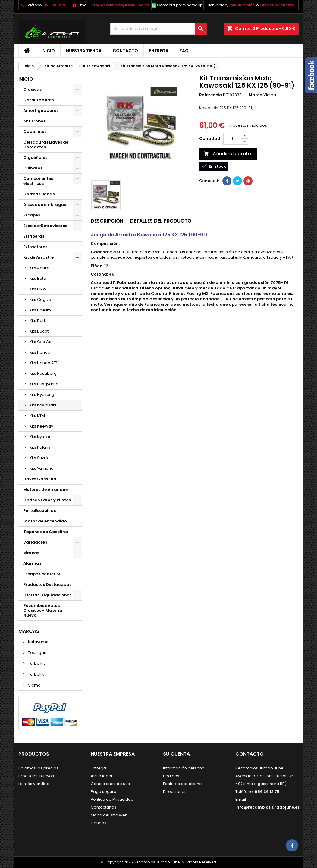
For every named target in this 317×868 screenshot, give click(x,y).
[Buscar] (158, 29)
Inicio (48, 51)
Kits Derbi (39, 321)
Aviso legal (101, 776)
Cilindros (33, 168)
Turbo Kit (36, 663)
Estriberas (34, 236)
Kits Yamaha (42, 468)
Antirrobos (34, 121)
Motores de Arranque (46, 489)
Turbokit (35, 674)
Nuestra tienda (84, 51)
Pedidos (171, 776)
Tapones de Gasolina (46, 532)
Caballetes (35, 132)
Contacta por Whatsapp (180, 5)
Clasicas (32, 89)
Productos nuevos (36, 776)
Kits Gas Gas (42, 342)
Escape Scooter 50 (42, 574)
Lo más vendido (34, 784)
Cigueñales (35, 158)
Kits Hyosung (42, 395)
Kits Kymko (40, 437)
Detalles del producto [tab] (161, 221)
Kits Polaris (40, 447)
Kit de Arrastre (38, 257)
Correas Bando (39, 194)
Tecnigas (37, 653)
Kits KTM (37, 416)
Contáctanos (104, 807)
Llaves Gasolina (40, 479)
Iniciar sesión (242, 5)
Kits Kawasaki (43, 405)
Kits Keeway (41, 426)
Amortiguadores (41, 110)
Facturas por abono (182, 784)
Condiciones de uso (110, 784)
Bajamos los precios (38, 768)
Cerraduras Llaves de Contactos (46, 145)
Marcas (31, 553)
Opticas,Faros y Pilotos (47, 500)
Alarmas (32, 563)
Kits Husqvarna (44, 384)
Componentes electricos (38, 181)
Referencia (211, 95)
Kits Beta (38, 278)
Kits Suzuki (39, 458)
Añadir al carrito (227, 154)
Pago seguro (104, 792)
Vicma (34, 685)
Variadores (35, 542)
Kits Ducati (39, 331)
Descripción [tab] (107, 221)
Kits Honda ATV (44, 363)
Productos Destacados (47, 584)
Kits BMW (38, 289)
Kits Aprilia (39, 268)
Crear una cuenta (277, 5)
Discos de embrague (45, 205)
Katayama (38, 642)
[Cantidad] (232, 139)
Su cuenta (176, 754)
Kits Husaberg (43, 373)
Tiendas (99, 823)
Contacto (125, 51)
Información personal (184, 768)
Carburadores (38, 100)
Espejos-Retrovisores (45, 226)
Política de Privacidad (112, 799)
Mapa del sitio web (109, 815)
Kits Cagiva (40, 300)
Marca (256, 95)
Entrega (159, 51)
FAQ (184, 51)
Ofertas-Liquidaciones (47, 595)
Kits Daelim (40, 310)
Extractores (35, 247)
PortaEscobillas (39, 511)
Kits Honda (40, 352)
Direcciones (175, 792)
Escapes (32, 215)
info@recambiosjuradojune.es (120, 5)
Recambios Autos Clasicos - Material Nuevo (43, 610)
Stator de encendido (45, 521)
